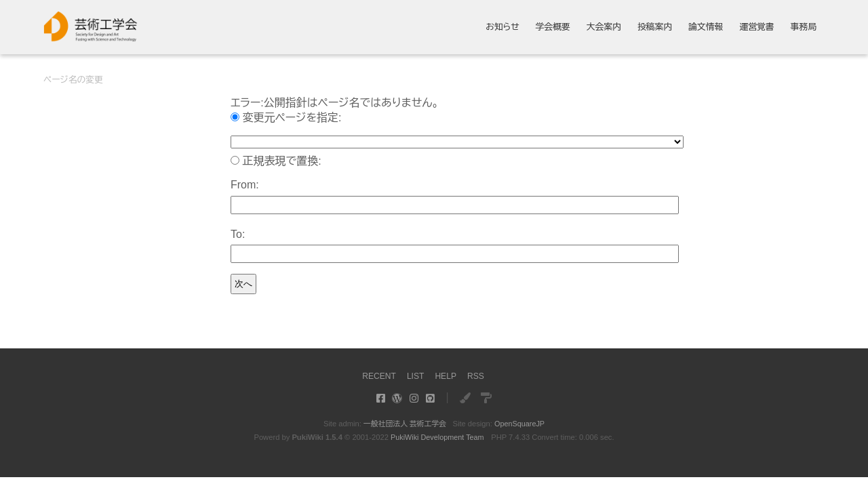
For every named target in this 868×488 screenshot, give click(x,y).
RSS (477, 376)
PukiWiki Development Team (437, 437)
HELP (447, 376)
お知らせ (502, 27)
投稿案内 (655, 27)
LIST (415, 376)
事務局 (804, 27)
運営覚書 (756, 27)
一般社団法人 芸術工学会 (404, 424)
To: (238, 234)
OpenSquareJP (521, 424)
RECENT (377, 376)
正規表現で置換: (281, 161)
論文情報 (706, 27)
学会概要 (553, 27)
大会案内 (604, 27)
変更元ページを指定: (292, 118)
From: (245, 185)
